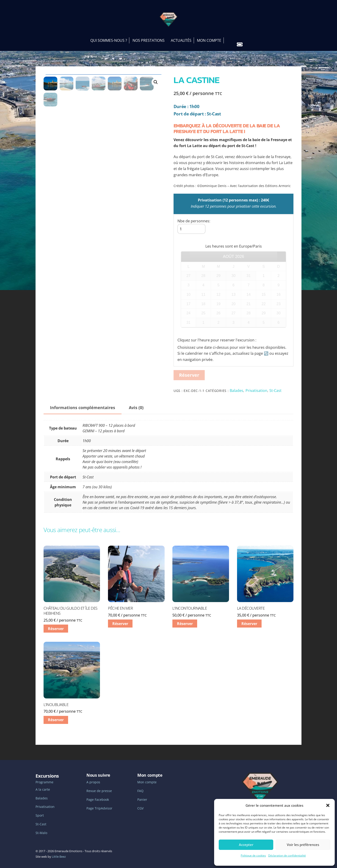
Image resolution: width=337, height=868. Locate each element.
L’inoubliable (56, 700)
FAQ (140, 786)
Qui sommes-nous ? (109, 36)
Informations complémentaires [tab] (83, 403)
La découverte (251, 604)
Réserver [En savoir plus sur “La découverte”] (249, 619)
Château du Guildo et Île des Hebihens (70, 606)
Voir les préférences (303, 845)
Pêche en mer (120, 604)
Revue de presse (99, 786)
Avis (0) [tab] (136, 403)
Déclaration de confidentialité (287, 855)
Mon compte (147, 777)
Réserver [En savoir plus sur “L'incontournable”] (185, 619)
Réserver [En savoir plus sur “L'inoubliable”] (56, 715)
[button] (328, 805)
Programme (44, 777)
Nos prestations (149, 36)
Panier (142, 795)
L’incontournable (190, 604)
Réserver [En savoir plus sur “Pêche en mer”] (120, 619)
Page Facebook (98, 795)
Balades (236, 386)
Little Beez (59, 852)
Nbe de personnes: (194, 216)
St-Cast (275, 386)
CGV (140, 804)
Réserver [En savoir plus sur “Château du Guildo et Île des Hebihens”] (56, 624)
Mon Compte (209, 36)
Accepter (246, 845)
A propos (93, 777)
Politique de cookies (253, 855)
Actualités (181, 36)
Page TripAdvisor (99, 804)
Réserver (189, 370)
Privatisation (256, 386)
